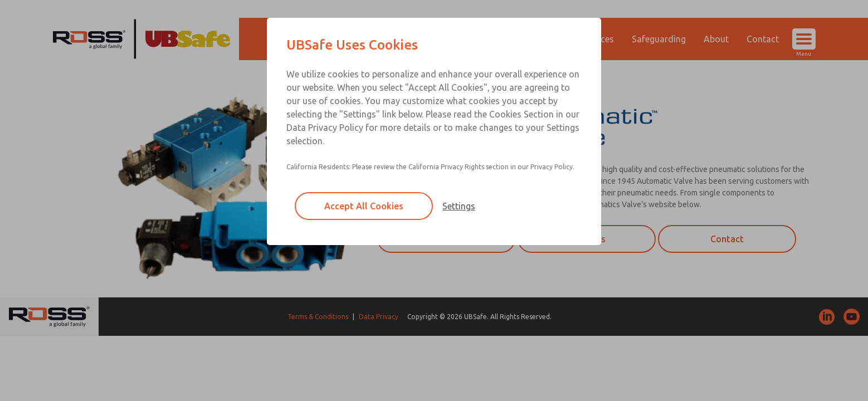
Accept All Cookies (364, 206)
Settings (459, 206)
